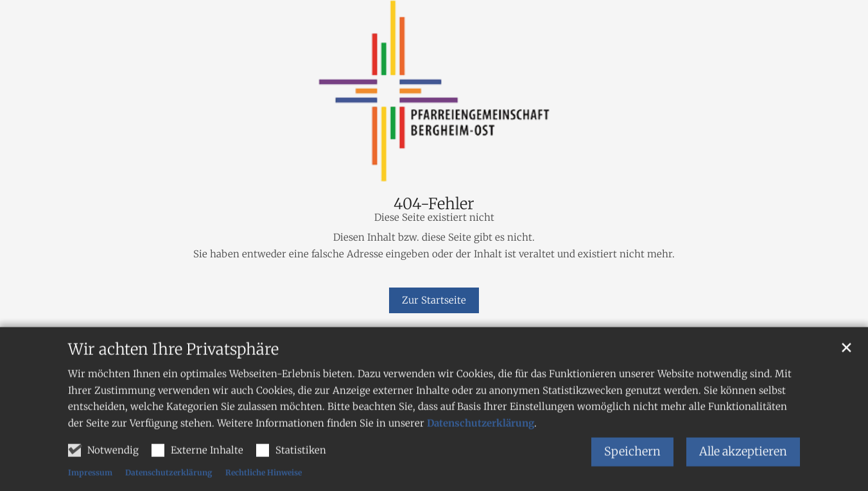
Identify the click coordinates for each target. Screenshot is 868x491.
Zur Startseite (434, 300)
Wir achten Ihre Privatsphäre (173, 384)
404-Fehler (434, 204)
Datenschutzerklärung (481, 458)
